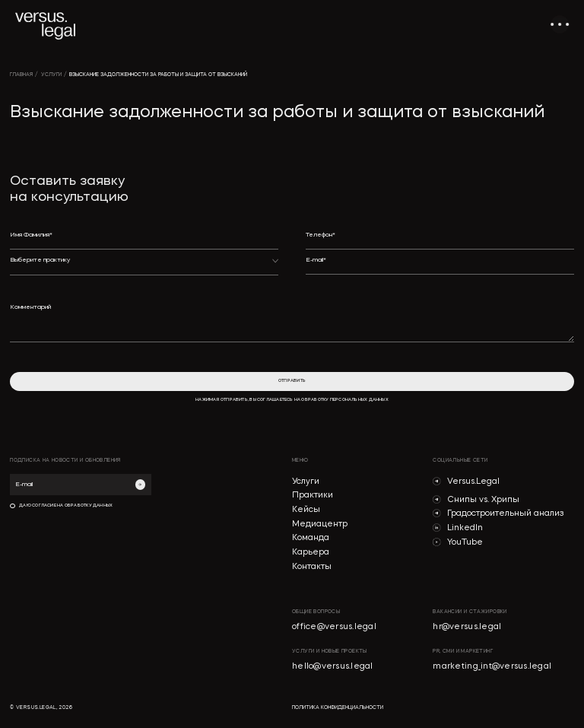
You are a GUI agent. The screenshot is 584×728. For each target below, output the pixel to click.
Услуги (306, 482)
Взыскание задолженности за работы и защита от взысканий (158, 75)
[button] (144, 266)
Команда (311, 538)
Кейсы (306, 510)
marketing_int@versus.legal (492, 667)
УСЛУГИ (51, 75)
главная (21, 75)
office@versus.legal (334, 627)
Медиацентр (320, 525)
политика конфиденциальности (338, 708)
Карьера (311, 553)
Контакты (312, 567)
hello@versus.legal (333, 667)
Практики (313, 496)
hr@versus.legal (467, 627)
